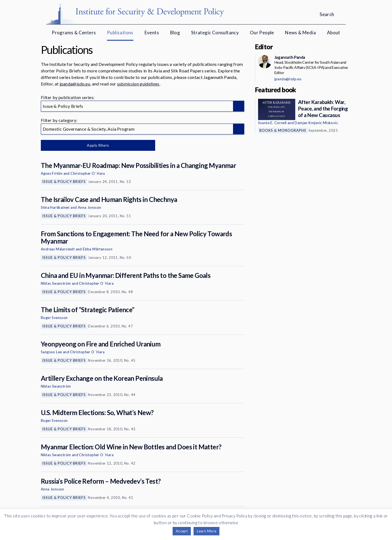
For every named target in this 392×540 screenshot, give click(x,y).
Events (152, 33)
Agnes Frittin (52, 173)
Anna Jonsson (90, 207)
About (334, 33)
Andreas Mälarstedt (58, 249)
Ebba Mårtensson (98, 249)
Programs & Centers (74, 33)
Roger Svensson (54, 318)
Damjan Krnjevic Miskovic (316, 123)
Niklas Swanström (56, 283)
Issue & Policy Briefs (64, 182)
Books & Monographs (283, 130)
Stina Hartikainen (55, 207)
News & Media (300, 33)
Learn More (206, 531)
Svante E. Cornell (272, 123)
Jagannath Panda (290, 57)
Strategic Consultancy (215, 33)
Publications (120, 33)
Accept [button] (182, 531)
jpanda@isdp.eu (75, 84)
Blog (175, 33)
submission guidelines (138, 84)
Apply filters (98, 145)
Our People (262, 33)
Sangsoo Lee (51, 352)
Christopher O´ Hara (88, 173)
